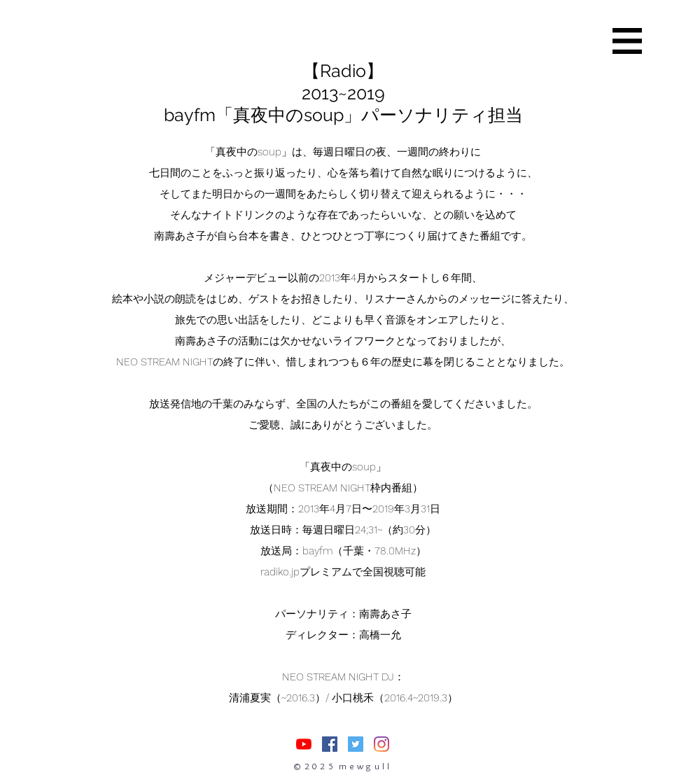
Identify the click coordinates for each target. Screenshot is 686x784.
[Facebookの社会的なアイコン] (330, 744)
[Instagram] (381, 744)
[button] (627, 41)
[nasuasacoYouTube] (304, 744)
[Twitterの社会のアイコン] (356, 744)
